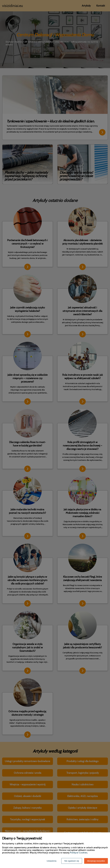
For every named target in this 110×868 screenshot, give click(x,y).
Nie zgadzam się (72, 861)
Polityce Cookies (79, 853)
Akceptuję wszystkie (96, 861)
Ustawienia (52, 861)
